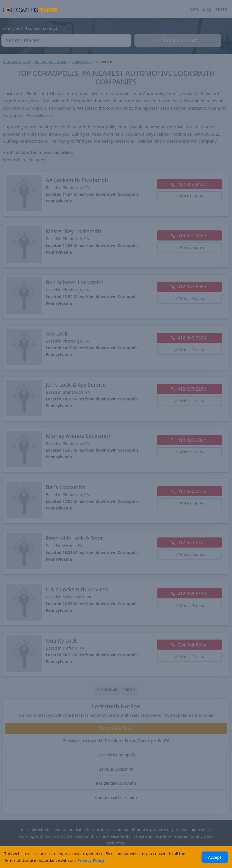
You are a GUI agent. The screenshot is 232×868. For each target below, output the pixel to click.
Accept (215, 857)
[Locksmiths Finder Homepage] (30, 9)
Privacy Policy (91, 860)
